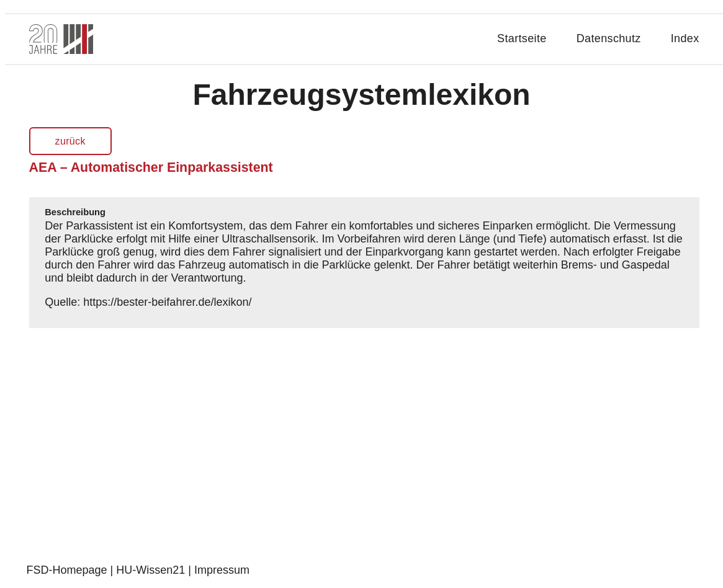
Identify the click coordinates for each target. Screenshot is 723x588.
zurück (70, 141)
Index (685, 38)
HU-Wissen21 (150, 570)
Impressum (222, 570)
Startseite (522, 38)
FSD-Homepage (67, 570)
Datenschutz (609, 38)
